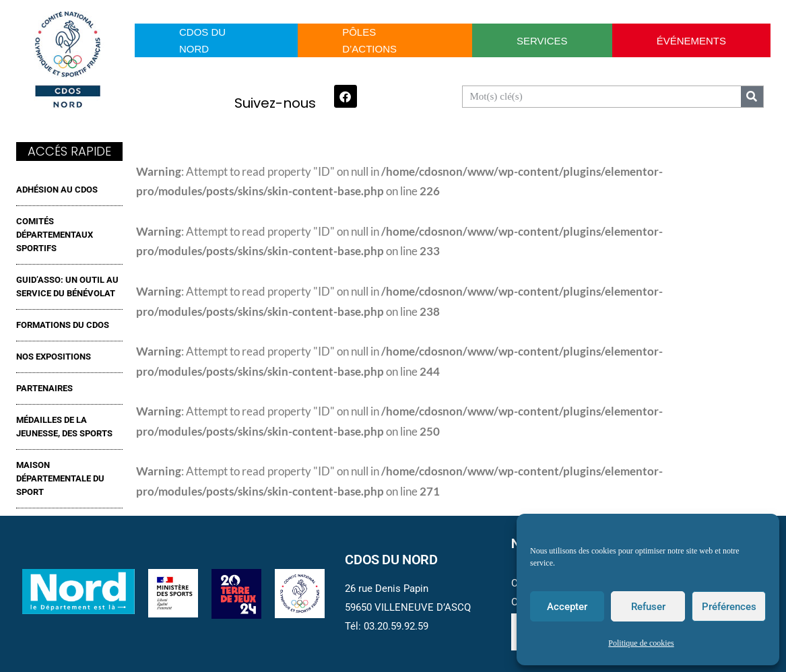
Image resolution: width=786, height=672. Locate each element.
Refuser (648, 607)
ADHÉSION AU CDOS (57, 190)
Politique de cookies (641, 643)
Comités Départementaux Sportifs (55, 235)
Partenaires (44, 388)
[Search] (752, 97)
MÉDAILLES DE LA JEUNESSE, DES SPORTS (64, 427)
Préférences (729, 607)
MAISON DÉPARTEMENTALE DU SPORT (60, 478)
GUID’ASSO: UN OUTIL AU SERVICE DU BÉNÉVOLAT (67, 287)
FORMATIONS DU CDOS (63, 325)
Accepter (567, 607)
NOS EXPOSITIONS (54, 357)
